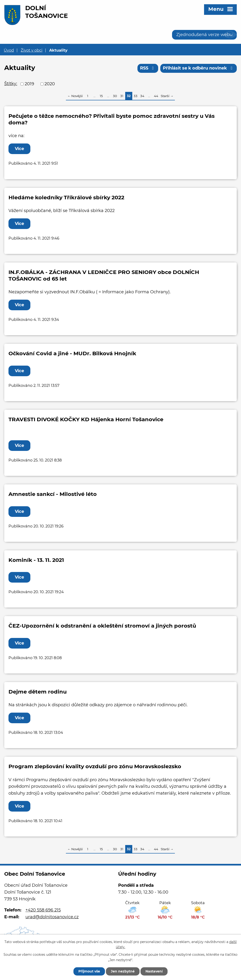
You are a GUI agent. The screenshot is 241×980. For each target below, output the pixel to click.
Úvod (9, 50)
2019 (29, 84)
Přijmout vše (89, 971)
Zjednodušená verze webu (204, 35)
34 (142, 96)
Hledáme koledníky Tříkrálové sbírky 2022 (66, 197)
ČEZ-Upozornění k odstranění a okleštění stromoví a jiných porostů (102, 626)
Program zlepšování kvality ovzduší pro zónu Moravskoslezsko (95, 766)
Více (19, 149)
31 (122, 96)
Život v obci (32, 50)
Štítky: (11, 84)
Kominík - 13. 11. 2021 (36, 560)
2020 (50, 84)
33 (136, 96)
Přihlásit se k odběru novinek (199, 68)
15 (101, 96)
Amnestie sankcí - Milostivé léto (53, 494)
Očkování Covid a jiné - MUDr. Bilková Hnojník (72, 353)
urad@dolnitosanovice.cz (52, 917)
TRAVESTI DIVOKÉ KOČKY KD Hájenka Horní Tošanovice (86, 419)
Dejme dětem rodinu (38, 692)
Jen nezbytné (123, 971)
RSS (148, 68)
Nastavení (154, 971)
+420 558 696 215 (43, 910)
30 (115, 96)
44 (156, 96)
